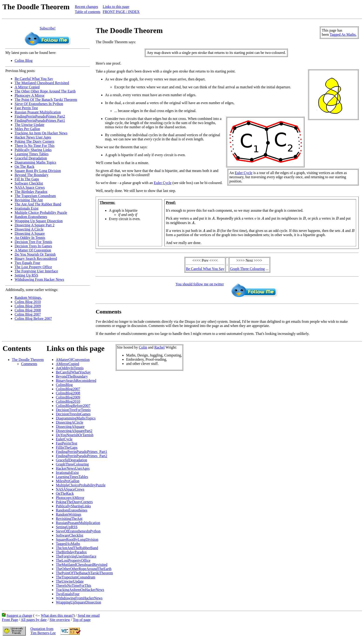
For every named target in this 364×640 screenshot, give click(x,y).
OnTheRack (65, 493)
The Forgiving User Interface (36, 271)
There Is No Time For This (35, 146)
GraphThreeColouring (72, 464)
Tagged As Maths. (343, 35)
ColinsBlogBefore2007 (73, 406)
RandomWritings (68, 514)
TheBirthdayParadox (71, 552)
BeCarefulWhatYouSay (73, 372)
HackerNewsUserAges (73, 468)
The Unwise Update (29, 125)
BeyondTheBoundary (72, 376)
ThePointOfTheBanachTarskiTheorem (84, 573)
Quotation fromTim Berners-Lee (43, 631)
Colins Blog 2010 (28, 302)
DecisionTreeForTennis (73, 410)
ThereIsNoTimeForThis (73, 586)
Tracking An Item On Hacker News (41, 133)
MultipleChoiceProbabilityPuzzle (81, 485)
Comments (29, 364)
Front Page (10, 620)
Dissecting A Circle (29, 229)
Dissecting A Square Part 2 (35, 225)
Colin (143, 347)
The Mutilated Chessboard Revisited (42, 83)
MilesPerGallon (67, 481)
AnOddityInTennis (70, 368)
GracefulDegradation (71, 460)
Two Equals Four (27, 263)
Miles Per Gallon (27, 129)
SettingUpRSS (67, 527)
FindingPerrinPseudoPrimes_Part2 (81, 456)
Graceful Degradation (31, 158)
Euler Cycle (244, 173)
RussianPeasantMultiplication (78, 523)
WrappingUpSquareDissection (78, 602)
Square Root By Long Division (38, 171)
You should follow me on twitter (200, 284)
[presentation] (191, 219)
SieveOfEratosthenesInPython (78, 531)
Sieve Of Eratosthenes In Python (39, 104)
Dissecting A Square (30, 233)
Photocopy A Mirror (30, 95)
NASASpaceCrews (70, 489)
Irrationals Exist (27, 208)
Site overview (60, 620)
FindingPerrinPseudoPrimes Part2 (40, 116)
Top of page (82, 620)
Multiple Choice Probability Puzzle (41, 213)
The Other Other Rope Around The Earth (45, 91)
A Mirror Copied (27, 87)
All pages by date (34, 620)
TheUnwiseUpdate (70, 581)
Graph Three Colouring (247, 269)
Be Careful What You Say (34, 79)
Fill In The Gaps (27, 179)
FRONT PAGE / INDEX (121, 12)
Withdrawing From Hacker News (39, 279)
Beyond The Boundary (31, 175)
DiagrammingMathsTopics (76, 418)
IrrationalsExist (67, 473)
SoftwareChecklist (69, 535)
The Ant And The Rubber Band (38, 204)
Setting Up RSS (26, 275)
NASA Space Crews (30, 187)
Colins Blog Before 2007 (33, 318)
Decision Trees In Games (33, 246)
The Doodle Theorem (28, 360)
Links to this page (116, 7)
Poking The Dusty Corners (34, 141)
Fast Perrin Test (26, 108)
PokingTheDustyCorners (74, 502)
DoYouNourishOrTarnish (75, 435)
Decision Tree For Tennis (33, 242)
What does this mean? (57, 615)
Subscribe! (48, 28)
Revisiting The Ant (29, 200)
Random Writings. (28, 298)
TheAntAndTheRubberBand (77, 548)
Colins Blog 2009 (28, 306)
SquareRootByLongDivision (77, 539)
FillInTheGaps (67, 447)
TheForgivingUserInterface (76, 556)
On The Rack (24, 167)
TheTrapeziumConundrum (75, 577)
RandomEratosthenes (71, 510)
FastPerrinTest (66, 443)
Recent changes (87, 7)
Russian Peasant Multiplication (38, 112)
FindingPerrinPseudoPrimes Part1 (40, 120)
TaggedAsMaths (68, 544)
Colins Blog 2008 (28, 310)
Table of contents (88, 12)
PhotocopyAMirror (70, 498)
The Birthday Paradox (31, 192)
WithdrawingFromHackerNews (79, 598)
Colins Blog (24, 61)
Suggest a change (19, 615)
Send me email (89, 615)
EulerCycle (64, 439)
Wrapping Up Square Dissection (39, 221)
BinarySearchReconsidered (76, 381)
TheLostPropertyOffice (73, 560)
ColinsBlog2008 (68, 393)
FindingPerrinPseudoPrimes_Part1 (81, 452)
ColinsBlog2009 (68, 397)
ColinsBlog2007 (68, 389)
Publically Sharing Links (33, 150)
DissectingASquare (70, 427)
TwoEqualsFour (68, 594)
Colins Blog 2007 (28, 314)
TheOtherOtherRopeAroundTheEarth (84, 569)
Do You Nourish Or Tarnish (35, 254)
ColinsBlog (64, 385)
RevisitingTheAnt (69, 519)
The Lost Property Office (33, 267)
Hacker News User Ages (33, 137)
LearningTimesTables (72, 477)
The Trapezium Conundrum (35, 196)
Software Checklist (29, 183)
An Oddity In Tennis (30, 238)
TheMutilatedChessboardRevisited (81, 565)
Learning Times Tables (32, 154)
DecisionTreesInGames (73, 414)
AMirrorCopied (67, 364)
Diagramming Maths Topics (35, 162)
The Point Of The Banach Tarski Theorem (46, 100)
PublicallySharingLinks (73, 506)
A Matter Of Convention (33, 250)
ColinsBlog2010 (68, 401)
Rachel (159, 347)
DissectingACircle (69, 422)
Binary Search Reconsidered (36, 259)
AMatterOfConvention (73, 360)
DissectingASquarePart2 (74, 431)
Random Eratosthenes (31, 217)
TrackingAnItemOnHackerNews (80, 590)
